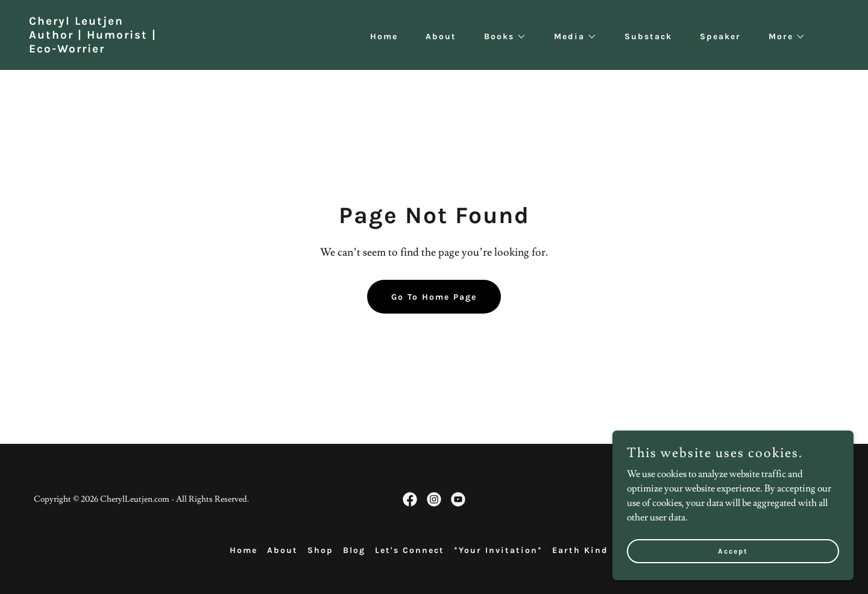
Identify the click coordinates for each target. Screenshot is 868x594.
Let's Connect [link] (410, 550)
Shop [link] (320, 550)
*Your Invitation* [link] (498, 550)
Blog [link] (354, 550)
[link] (93, 49)
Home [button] (244, 550)
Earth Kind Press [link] (596, 550)
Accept (733, 559)
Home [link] (384, 36)
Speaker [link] (720, 36)
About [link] (441, 36)
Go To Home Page (434, 297)
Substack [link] (648, 36)
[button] (501, 37)
